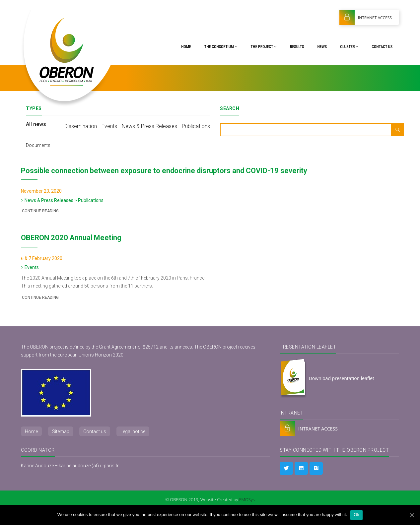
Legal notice (133, 431)
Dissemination (81, 126)
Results (297, 47)
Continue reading (40, 211)
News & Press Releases (149, 126)
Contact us (382, 47)
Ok (356, 515)
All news (36, 124)
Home (186, 47)
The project (264, 47)
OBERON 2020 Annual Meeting (71, 238)
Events (109, 126)
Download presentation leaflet (327, 379)
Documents (38, 145)
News (322, 47)
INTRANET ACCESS (366, 18)
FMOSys (247, 499)
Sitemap (61, 431)
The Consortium (221, 47)
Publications (196, 126)
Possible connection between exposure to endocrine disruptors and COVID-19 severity (164, 171)
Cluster (349, 47)
